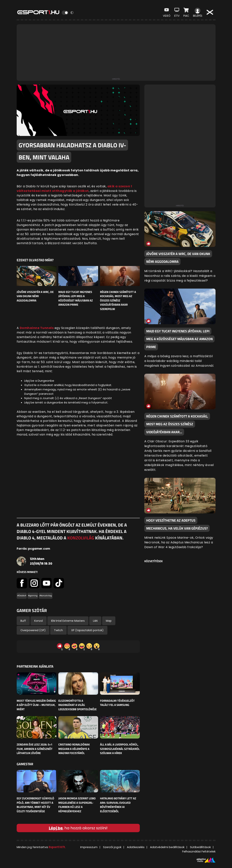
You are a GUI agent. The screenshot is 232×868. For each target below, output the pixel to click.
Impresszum (89, 847)
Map (109, 621)
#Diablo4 (22, 596)
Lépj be (56, 828)
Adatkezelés (136, 847)
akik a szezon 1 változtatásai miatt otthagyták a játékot (74, 189)
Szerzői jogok (112, 847)
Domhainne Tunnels (37, 328)
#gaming (33, 596)
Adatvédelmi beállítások (167, 847)
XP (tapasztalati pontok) (87, 630)
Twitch (58, 630)
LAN (95, 621)
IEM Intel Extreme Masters (68, 621)
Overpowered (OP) (33, 630)
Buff (23, 621)
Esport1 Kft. (57, 847)
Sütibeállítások (200, 847)
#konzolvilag (46, 596)
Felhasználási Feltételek (199, 851)
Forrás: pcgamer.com (33, 549)
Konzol (39, 621)
